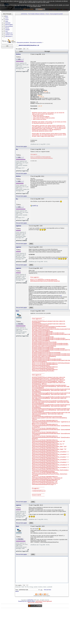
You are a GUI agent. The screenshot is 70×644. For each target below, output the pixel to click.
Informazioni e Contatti (11, 36)
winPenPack (30, 600)
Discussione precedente (23, 43)
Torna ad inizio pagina (21, 146)
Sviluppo (7, 30)
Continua (40, 9)
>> (27, 49)
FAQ (6, 31)
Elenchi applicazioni (10, 25)
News (7, 21)
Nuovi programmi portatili (56, 14)
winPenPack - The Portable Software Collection (33, 14)
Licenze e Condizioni (10, 35)
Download (8, 23)
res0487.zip (35, 206)
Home (7, 18)
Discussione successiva (36, 43)
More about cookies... (29, 9)
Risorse (7, 28)
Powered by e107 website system (27, 601)
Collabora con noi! (10, 33)
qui (61, 296)
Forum (7, 20)
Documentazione (10, 26)
